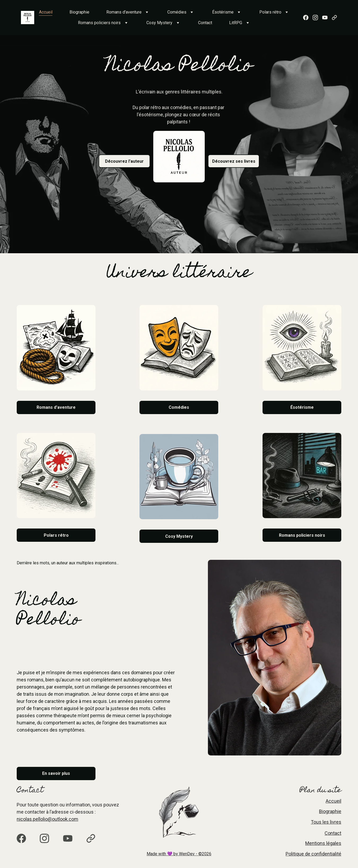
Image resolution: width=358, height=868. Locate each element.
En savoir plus (56, 773)
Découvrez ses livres (234, 161)
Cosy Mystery (159, 23)
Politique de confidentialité (313, 854)
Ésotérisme (223, 12)
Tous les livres (326, 822)
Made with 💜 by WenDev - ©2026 (179, 854)
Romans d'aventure (124, 12)
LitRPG (236, 23)
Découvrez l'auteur (124, 161)
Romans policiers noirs (99, 23)
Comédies (177, 12)
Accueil (46, 12)
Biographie (79, 12)
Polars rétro (270, 12)
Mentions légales (323, 843)
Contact (205, 23)
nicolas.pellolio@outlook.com (47, 819)
